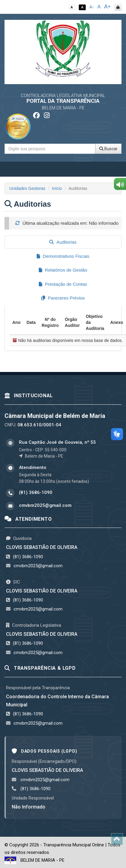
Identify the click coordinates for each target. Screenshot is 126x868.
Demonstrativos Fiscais (63, 256)
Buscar (108, 149)
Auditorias (63, 242)
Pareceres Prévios (63, 298)
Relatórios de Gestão (63, 270)
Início (57, 188)
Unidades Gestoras (27, 188)
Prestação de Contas (63, 284)
